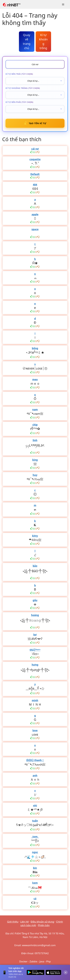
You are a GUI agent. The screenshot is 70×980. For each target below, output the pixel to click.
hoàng (35, 615)
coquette (35, 159)
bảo (35, 566)
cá (35, 899)
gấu (35, 600)
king (35, 460)
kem (35, 883)
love (35, 730)
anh (35, 775)
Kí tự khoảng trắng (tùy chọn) (23, 88)
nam (35, 410)
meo (35, 379)
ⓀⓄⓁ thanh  (35, 760)
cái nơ (35, 149)
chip (35, 425)
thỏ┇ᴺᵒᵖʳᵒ (35, 650)
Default (35, 174)
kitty (35, 536)
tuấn (35, 821)
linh (35, 440)
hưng (35, 665)
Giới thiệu (13, 922)
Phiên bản (44, 925)
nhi (35, 806)
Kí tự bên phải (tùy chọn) (19, 102)
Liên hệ (24, 922)
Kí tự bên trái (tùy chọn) (19, 74)
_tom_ (35, 837)
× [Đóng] (66, 972)
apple (35, 214)
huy (35, 475)
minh (35, 700)
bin (35, 868)
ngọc (35, 852)
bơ (35, 635)
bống (35, 348)
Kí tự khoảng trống (43, 41)
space (35, 229)
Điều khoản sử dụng (42, 922)
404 (35, 185)
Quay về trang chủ (27, 41)
